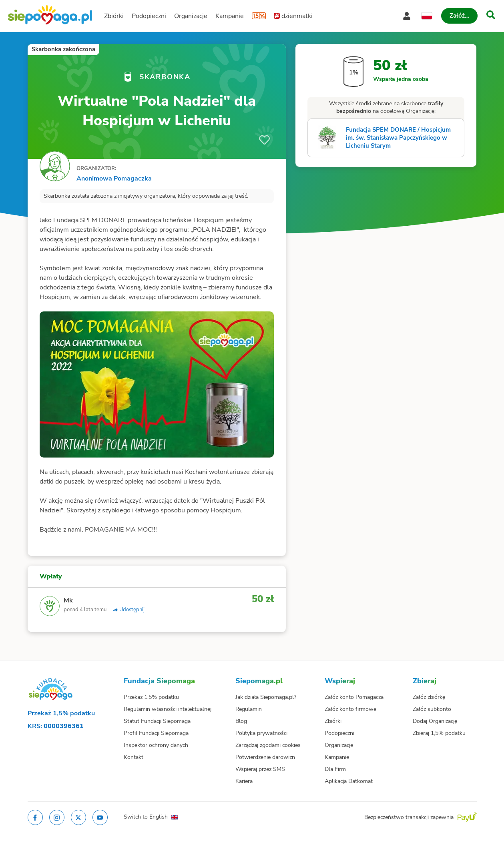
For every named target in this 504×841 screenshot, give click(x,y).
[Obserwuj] (264, 140)
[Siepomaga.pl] (50, 16)
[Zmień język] (427, 16)
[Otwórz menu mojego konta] (407, 16)
